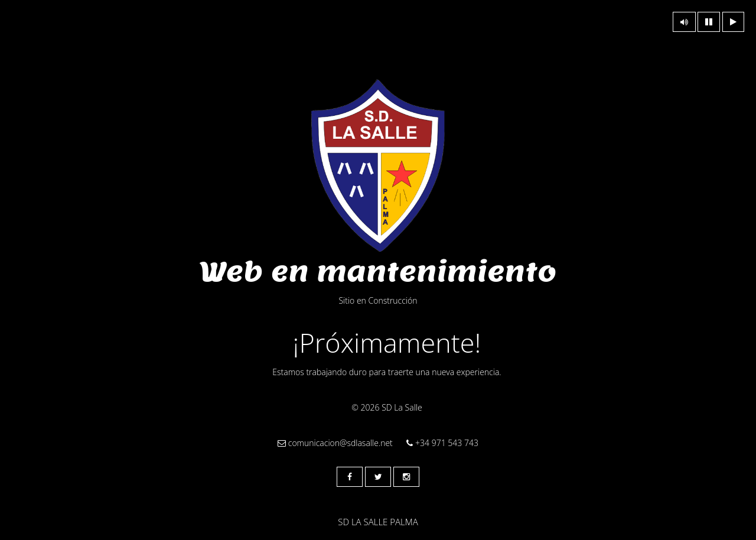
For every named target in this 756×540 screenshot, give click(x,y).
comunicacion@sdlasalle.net (335, 443)
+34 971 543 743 (442, 443)
